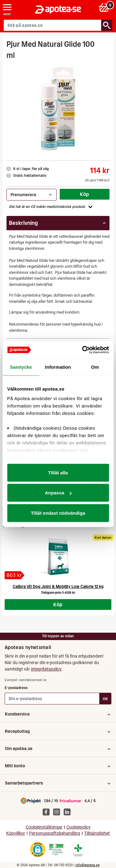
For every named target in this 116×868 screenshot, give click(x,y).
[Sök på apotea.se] (53, 25)
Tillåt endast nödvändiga (58, 513)
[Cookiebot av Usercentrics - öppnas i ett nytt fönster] (83, 350)
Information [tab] (58, 367)
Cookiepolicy (79, 827)
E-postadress (16, 688)
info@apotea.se (88, 865)
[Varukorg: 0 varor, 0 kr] (105, 7)
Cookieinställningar (44, 827)
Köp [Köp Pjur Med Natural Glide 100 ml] (84, 194)
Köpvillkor (16, 833)
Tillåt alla (58, 472)
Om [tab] (95, 367)
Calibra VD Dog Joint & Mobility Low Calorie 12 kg (58, 587)
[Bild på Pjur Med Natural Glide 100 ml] (58, 108)
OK (105, 699)
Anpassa (58, 493)
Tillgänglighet (97, 833)
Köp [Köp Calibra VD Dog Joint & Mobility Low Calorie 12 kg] (58, 604)
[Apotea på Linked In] (69, 812)
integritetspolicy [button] (46, 669)
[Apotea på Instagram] (58, 812)
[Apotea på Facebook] (48, 812)
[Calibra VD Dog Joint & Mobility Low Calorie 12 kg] (15, 575)
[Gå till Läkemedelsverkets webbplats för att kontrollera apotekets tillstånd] (56, 850)
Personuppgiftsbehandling (55, 833)
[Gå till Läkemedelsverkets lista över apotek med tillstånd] (78, 850)
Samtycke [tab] (21, 367)
